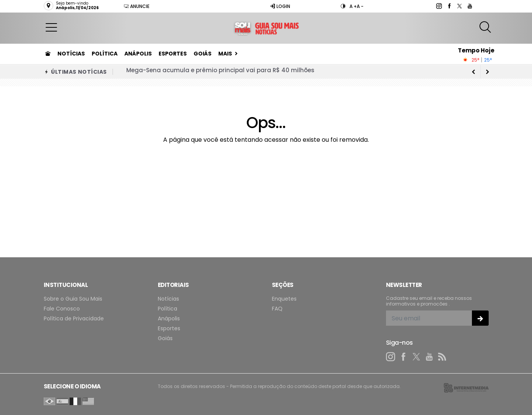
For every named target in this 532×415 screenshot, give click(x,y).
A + (353, 6)
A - (360, 6)
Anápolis (138, 54)
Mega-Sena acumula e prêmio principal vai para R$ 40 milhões (220, 72)
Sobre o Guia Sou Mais (73, 299)
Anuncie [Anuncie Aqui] (137, 6)
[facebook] (449, 6)
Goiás (202, 54)
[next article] (474, 72)
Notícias (71, 54)
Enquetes (284, 299)
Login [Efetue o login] (280, 6)
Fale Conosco (62, 309)
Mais (225, 54)
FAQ (277, 309)
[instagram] (439, 6)
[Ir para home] (48, 54)
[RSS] (442, 357)
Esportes (173, 54)
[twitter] (459, 6)
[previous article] (488, 72)
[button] (51, 27)
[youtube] (469, 6)
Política (105, 54)
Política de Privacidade (74, 319)
